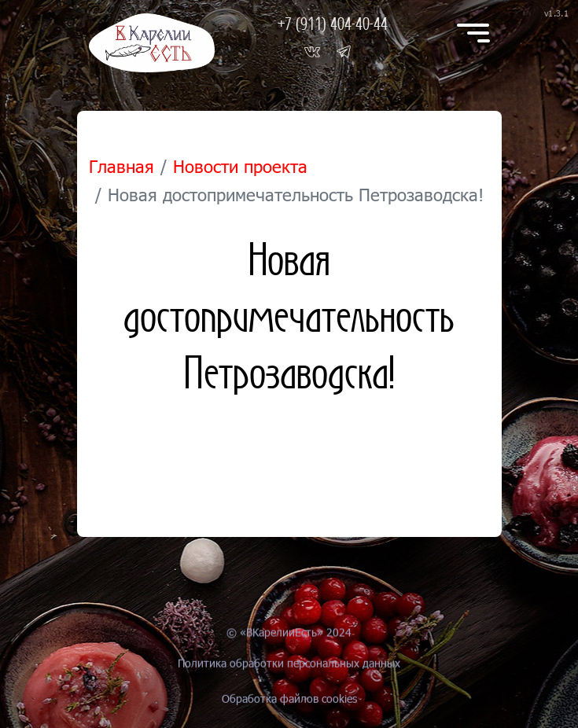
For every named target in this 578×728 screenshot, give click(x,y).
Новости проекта (240, 166)
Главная (121, 166)
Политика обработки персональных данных (289, 688)
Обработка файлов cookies (289, 716)
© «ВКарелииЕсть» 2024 (289, 646)
